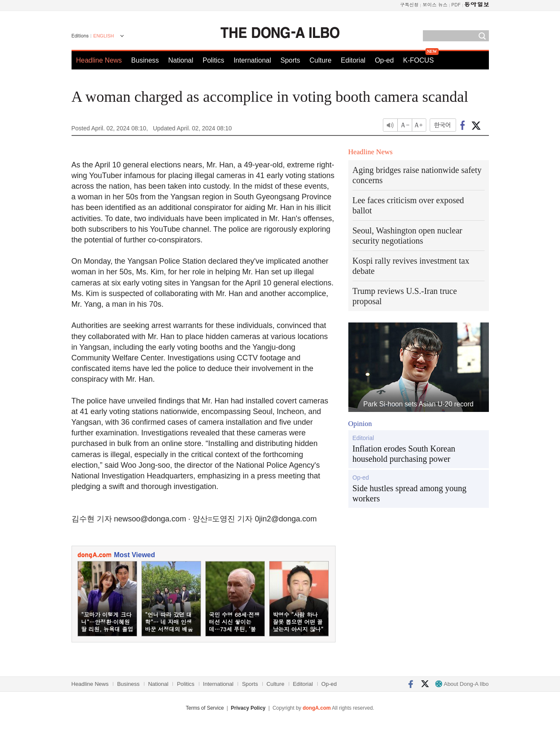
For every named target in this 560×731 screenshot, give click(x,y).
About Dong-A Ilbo (462, 684)
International (252, 60)
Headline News (99, 60)
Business (145, 60)
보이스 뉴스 (435, 4)
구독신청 (409, 4)
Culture (321, 60)
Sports (290, 60)
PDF (456, 4)
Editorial (353, 60)
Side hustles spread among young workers (410, 493)
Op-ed (384, 60)
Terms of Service (205, 708)
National (181, 60)
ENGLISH (103, 36)
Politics (214, 60)
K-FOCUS (419, 60)
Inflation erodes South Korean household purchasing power (404, 454)
